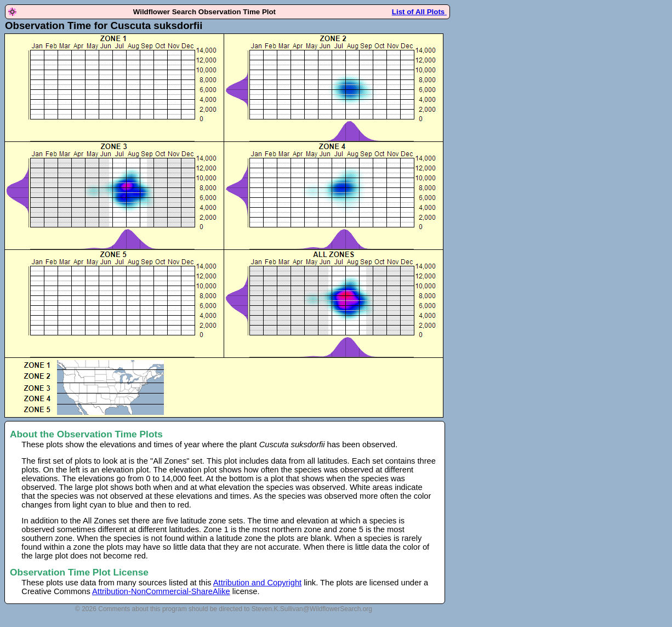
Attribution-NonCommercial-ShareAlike (161, 591)
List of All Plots (419, 12)
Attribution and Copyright (257, 583)
